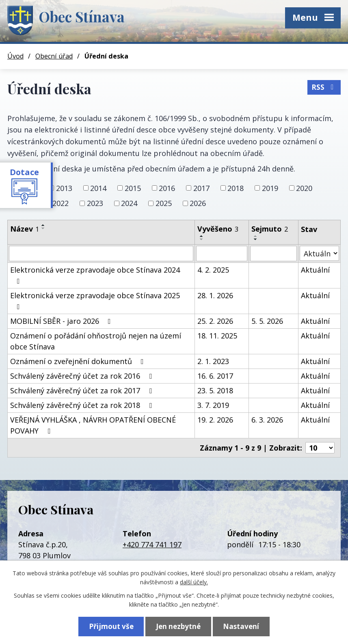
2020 (304, 188)
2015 (133, 188)
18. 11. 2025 (217, 336)
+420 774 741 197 (152, 544)
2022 (61, 203)
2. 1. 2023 (213, 361)
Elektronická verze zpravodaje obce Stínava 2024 (95, 275)
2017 (201, 188)
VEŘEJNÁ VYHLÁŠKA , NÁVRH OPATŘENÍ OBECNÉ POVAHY (93, 425)
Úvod (15, 56)
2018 (236, 188)
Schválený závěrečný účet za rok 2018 (83, 405)
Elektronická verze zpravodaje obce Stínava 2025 (95, 300)
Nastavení (241, 626)
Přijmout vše (111, 626)
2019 (270, 188)
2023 (95, 203)
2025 (164, 203)
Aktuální (315, 270)
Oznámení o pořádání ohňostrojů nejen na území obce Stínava (96, 341)
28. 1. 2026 (215, 295)
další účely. (194, 582)
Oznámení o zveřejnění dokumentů (79, 361)
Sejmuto (270, 229)
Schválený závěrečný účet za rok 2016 (83, 376)
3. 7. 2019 (213, 405)
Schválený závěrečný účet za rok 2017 (83, 390)
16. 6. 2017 (215, 376)
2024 (129, 203)
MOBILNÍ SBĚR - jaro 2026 (62, 321)
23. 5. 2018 (215, 390)
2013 (64, 188)
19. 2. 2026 (215, 420)
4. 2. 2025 (213, 270)
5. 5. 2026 (267, 321)
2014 (98, 188)
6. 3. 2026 (267, 420)
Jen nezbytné (178, 626)
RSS (324, 87)
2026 (198, 203)
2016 (167, 188)
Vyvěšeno (218, 229)
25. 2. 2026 (215, 321)
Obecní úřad (54, 56)
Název (25, 229)
